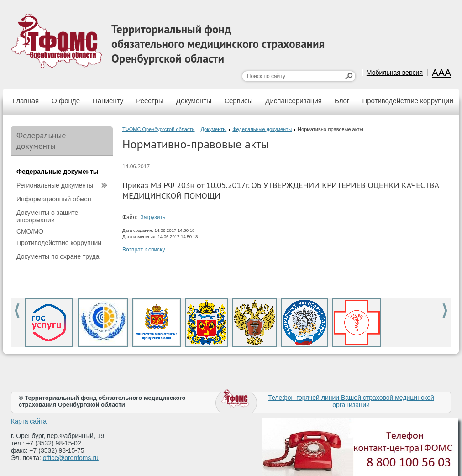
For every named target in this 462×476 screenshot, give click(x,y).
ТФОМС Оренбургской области (159, 129)
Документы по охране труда (58, 256)
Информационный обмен (54, 199)
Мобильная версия (395, 73)
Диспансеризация (294, 101)
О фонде (66, 101)
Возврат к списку (144, 250)
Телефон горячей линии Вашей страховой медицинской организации (351, 401)
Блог (342, 101)
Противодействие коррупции (407, 101)
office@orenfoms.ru (71, 458)
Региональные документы (55, 185)
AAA (441, 72)
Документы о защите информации (47, 216)
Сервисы (238, 101)
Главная (26, 101)
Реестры (150, 101)
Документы (194, 101)
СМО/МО (30, 231)
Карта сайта (29, 421)
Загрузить (153, 217)
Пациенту (108, 101)
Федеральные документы (262, 129)
